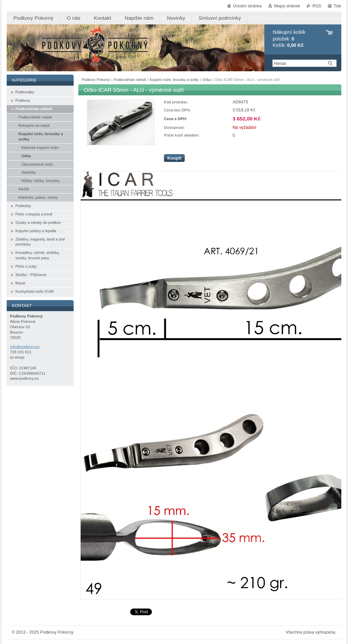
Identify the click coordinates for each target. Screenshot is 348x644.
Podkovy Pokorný (96, 80)
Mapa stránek (287, 6)
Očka (207, 80)
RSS (317, 6)
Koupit (174, 158)
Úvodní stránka (247, 6)
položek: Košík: (289, 39)
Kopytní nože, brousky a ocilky (174, 80)
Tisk (337, 6)
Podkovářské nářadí (130, 80)
